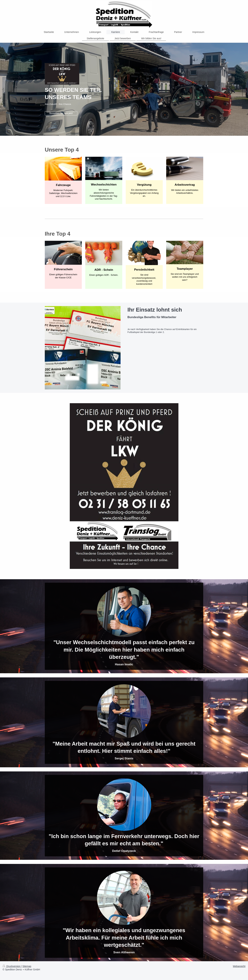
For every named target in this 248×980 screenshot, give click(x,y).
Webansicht (239, 966)
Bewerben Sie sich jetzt (61, 113)
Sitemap (27, 966)
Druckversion (12, 966)
